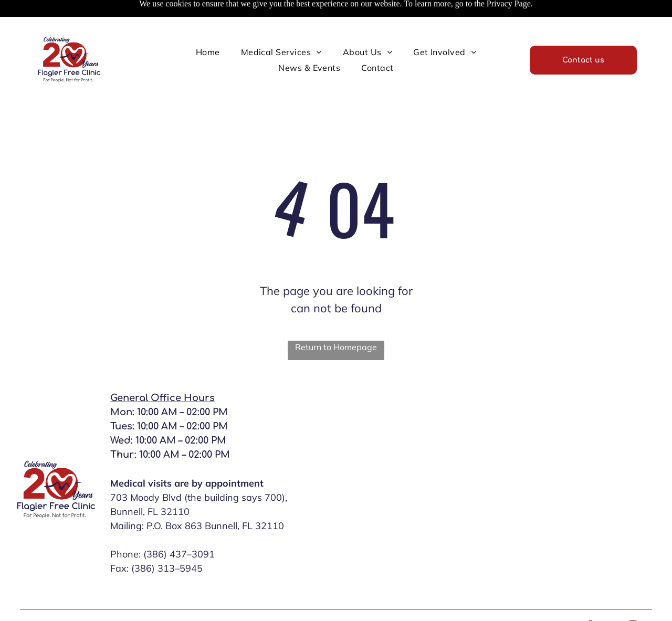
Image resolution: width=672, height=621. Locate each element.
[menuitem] (208, 52)
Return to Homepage (336, 347)
